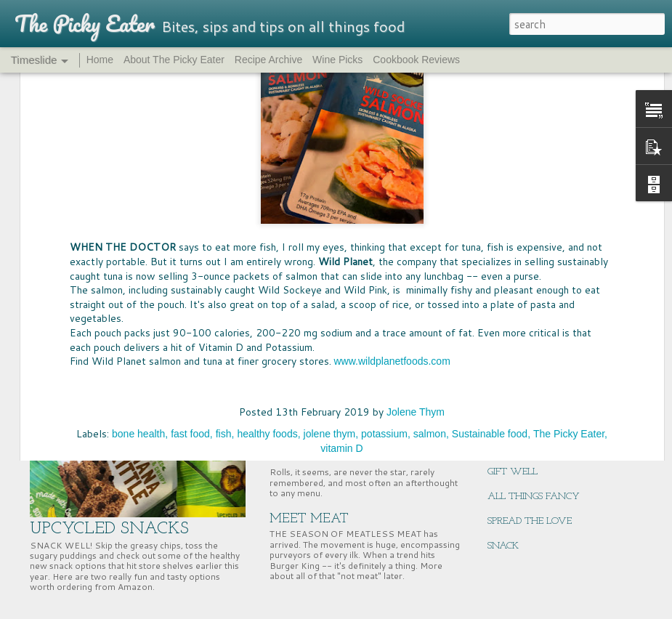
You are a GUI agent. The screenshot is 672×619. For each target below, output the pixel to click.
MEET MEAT (309, 519)
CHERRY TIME (519, 348)
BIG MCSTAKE (518, 299)
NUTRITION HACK (529, 422)
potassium (384, 249)
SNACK (503, 546)
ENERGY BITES (519, 447)
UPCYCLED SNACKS (109, 529)
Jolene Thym (416, 227)
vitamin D (341, 264)
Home (100, 60)
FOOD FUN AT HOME (337, 302)
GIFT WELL (513, 472)
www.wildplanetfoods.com (392, 177)
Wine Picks (337, 60)
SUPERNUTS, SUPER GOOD (544, 373)
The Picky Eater (569, 249)
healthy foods (267, 249)
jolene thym (330, 249)
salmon (430, 249)
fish (224, 249)
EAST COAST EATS (529, 398)
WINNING (511, 324)
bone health (138, 249)
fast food (190, 249)
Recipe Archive (268, 60)
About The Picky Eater (174, 60)
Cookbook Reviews (416, 60)
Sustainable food (490, 249)
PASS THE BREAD (322, 395)
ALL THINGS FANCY (534, 497)
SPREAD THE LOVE (530, 521)
